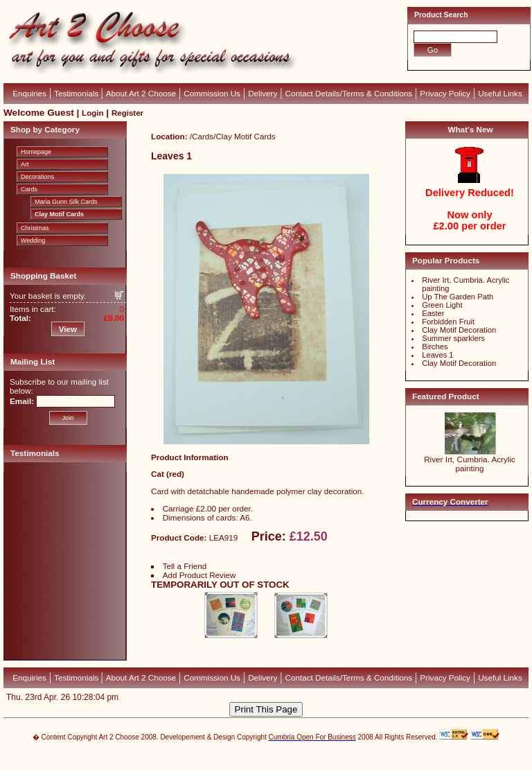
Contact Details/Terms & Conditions (349, 93)
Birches (435, 347)
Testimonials (77, 93)
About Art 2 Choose (141, 93)
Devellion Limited (245, 763)
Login (92, 113)
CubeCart (280, 756)
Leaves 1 (437, 355)
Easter (433, 313)
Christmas (35, 228)
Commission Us (212, 93)
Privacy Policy (445, 93)
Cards (29, 189)
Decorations (37, 177)
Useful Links (500, 93)
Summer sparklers (453, 338)
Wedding (33, 240)
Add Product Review (199, 575)
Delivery (263, 93)
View (68, 329)
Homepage (36, 152)
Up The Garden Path (458, 297)
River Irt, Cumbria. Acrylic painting (470, 464)
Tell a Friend (185, 566)
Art (25, 164)
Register (127, 113)
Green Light (442, 305)
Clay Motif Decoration (459, 330)
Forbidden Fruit (448, 322)
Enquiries (29, 93)
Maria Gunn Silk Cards (66, 202)
